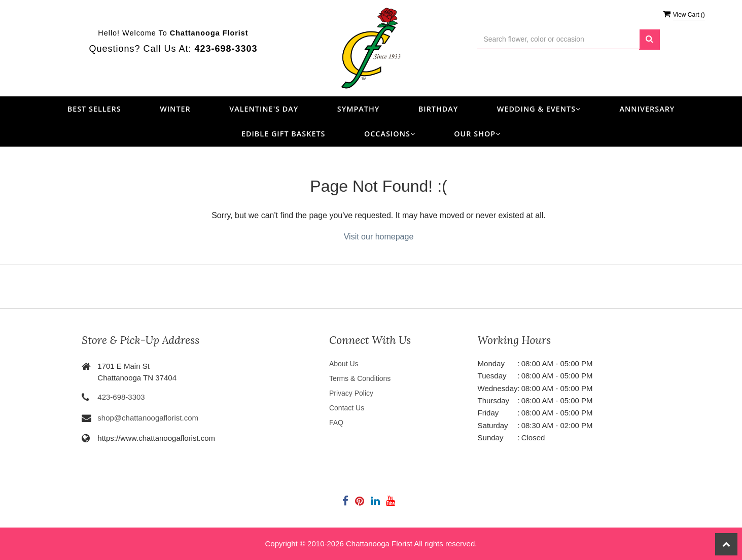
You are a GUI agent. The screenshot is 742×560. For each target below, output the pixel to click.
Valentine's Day (264, 109)
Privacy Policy (351, 393)
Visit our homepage (379, 237)
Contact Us (347, 408)
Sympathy (359, 109)
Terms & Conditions (360, 378)
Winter (175, 109)
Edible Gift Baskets (284, 134)
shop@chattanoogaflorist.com (148, 418)
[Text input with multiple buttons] (558, 39)
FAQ (336, 423)
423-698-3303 (121, 397)
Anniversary (647, 109)
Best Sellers (94, 109)
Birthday (438, 109)
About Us (344, 364)
